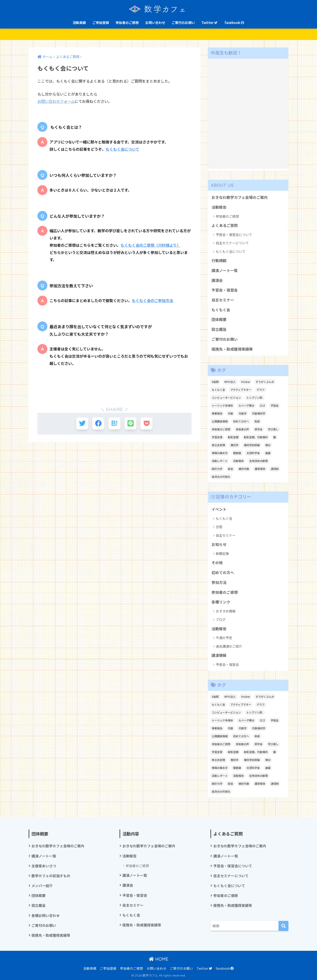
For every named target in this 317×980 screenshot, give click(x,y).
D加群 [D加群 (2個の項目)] (215, 382)
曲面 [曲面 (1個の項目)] (268, 453)
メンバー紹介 (42, 886)
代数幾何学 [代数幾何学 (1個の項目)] (259, 413)
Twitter (210, 23)
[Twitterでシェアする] (82, 423)
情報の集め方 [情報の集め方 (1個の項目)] (220, 453)
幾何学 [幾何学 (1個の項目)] (234, 445)
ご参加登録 (101, 23)
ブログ (221, 619)
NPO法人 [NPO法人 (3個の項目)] (230, 382)
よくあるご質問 (225, 225)
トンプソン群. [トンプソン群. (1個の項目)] (255, 398)
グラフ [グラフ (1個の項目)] (261, 390)
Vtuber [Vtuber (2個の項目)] (246, 382)
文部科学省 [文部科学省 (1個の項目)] (253, 453)
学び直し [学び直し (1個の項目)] (273, 429)
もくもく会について (122, 149)
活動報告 (219, 207)
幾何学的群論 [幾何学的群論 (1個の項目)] (252, 445)
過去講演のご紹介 (229, 646)
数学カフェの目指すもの (51, 876)
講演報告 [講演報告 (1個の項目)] (260, 469)
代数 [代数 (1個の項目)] (230, 413)
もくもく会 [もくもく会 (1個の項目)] (218, 390)
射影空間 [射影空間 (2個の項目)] (233, 437)
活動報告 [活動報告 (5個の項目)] (238, 461)
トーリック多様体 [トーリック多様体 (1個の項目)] (222, 405)
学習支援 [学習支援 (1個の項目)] (217, 437)
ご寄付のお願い (183, 23)
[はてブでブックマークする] (114, 423)
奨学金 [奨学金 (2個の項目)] (258, 429)
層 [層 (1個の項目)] (275, 437)
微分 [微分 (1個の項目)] (268, 445)
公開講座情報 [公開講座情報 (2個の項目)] (220, 421)
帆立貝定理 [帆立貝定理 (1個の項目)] (218, 445)
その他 (217, 563)
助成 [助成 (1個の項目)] (257, 421)
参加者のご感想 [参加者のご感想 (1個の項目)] (221, 429)
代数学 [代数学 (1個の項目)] (243, 413)
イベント (219, 509)
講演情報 (219, 655)
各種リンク (221, 602)
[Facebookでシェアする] (98, 423)
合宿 (219, 527)
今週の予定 (224, 638)
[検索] (283, 926)
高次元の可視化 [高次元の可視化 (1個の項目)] (221, 477)
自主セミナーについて (232, 243)
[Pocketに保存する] (147, 423)
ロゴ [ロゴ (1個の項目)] (262, 405)
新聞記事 (222, 553)
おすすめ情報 (226, 611)
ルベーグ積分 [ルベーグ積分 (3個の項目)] (246, 405)
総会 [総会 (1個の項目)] (230, 469)
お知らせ (219, 544)
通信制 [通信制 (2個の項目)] (275, 469)
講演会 (217, 280)
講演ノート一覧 (225, 270)
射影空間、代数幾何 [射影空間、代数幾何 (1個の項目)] (256, 437)
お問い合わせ (155, 23)
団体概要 (219, 319)
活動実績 (79, 23)
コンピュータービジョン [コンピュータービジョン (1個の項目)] (226, 398)
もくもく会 (221, 310)
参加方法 (219, 582)
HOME (159, 959)
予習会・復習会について (234, 235)
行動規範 (219, 261)
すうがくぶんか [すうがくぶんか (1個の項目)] (265, 382)
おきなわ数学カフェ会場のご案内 (240, 197)
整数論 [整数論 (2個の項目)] (237, 453)
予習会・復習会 (225, 290)
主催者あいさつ (44, 866)
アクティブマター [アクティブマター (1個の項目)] (241, 390)
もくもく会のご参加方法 (152, 300)
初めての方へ (223, 572)
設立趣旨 (219, 329)
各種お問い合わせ (46, 916)
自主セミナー (223, 300)
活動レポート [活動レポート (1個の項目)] (220, 461)
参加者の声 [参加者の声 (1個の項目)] (242, 429)
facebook (235, 23)
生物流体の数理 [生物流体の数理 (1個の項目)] (258, 461)
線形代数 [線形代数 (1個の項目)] (244, 469)
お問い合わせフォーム (56, 101)
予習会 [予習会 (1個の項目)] (275, 405)
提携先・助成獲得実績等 (232, 349)
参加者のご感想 (127, 23)
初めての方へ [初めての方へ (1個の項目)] (241, 421)
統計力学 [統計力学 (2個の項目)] (217, 469)
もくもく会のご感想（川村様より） (151, 245)
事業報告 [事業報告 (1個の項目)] (217, 413)
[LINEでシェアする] (130, 423)
